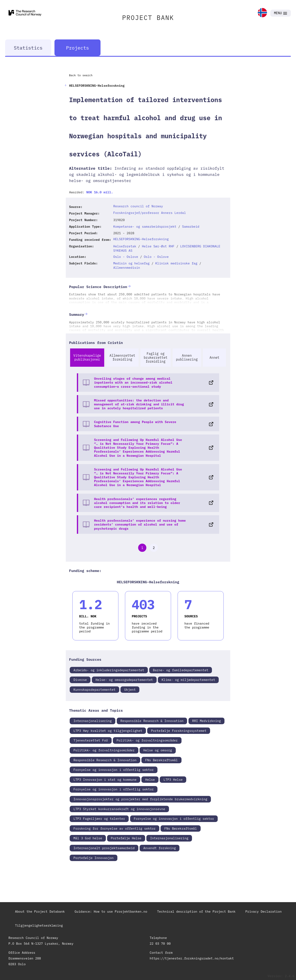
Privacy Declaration (264, 911)
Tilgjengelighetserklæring (39, 925)
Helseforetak (125, 246)
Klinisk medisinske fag (176, 263)
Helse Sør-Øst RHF (158, 246)
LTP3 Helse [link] (173, 779)
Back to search (81, 75)
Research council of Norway (138, 206)
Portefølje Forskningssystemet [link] (179, 731)
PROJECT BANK (148, 18)
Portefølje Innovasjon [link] (93, 858)
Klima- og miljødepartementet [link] (188, 680)
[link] (262, 13)
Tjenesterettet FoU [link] (91, 740)
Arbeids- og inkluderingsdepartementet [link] (109, 670)
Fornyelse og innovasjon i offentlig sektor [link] (114, 770)
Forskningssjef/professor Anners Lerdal (150, 213)
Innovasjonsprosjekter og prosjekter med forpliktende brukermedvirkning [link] (140, 799)
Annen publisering (187, 357)
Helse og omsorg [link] (158, 750)
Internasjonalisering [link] (92, 721)
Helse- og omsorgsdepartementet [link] (124, 680)
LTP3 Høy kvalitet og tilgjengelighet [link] (108, 731)
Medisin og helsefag (131, 263)
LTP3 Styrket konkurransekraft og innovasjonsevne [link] (119, 809)
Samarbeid (191, 226)
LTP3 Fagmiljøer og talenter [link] (99, 819)
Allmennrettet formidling (122, 357)
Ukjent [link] (130, 689)
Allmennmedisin (127, 267)
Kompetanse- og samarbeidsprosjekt (145, 226)
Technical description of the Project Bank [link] (196, 911)
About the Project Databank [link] (40, 911)
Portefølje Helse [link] (126, 838)
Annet (214, 357)
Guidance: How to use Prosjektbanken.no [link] (111, 911)
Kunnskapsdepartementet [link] (94, 689)
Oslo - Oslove (126, 257)
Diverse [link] (80, 680)
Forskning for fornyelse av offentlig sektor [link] (114, 828)
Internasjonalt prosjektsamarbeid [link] (104, 848)
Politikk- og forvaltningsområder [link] (147, 740)
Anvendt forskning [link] (160, 848)
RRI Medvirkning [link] (207, 721)
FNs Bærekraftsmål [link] (161, 760)
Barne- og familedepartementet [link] (181, 670)
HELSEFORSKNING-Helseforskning (141, 239)
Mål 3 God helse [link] (88, 838)
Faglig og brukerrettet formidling (156, 357)
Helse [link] (150, 779)
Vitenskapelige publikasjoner (87, 357)
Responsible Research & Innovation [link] (152, 721)
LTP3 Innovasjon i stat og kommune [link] (105, 779)
